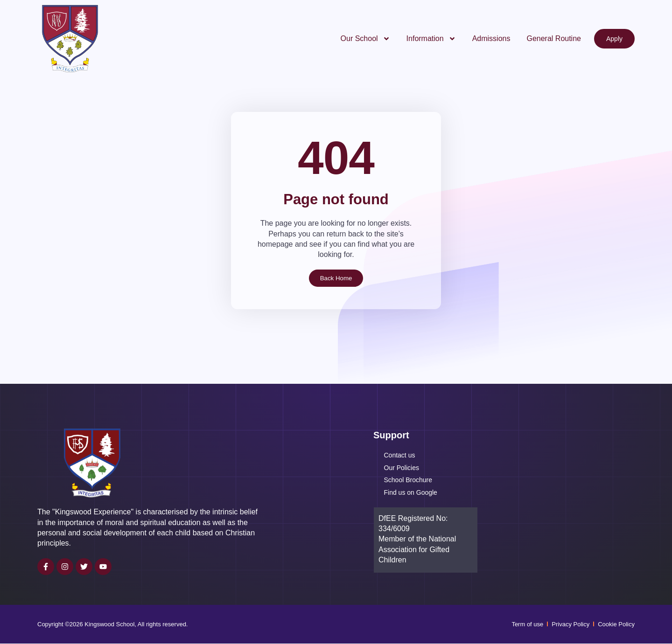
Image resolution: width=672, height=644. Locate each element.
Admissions (491, 38)
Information (431, 39)
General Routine (554, 38)
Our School (365, 39)
